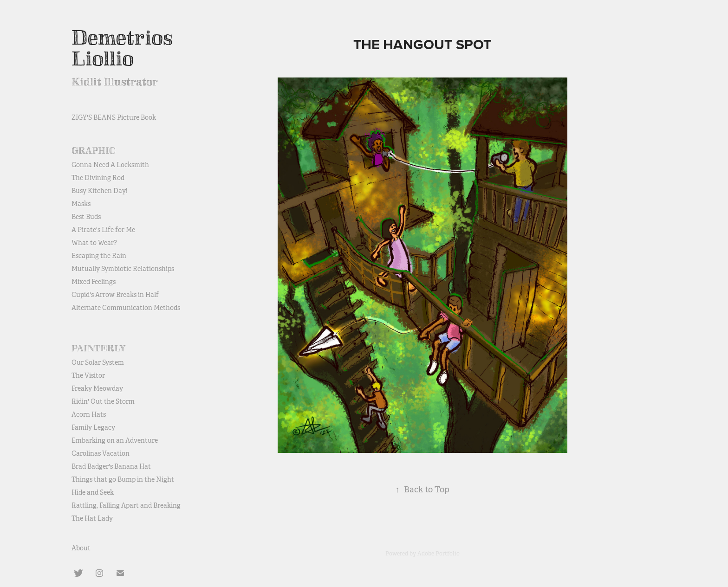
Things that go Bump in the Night (123, 479)
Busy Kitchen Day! (100, 191)
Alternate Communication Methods (126, 308)
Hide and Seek (93, 492)
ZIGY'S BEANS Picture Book (114, 117)
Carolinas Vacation (101, 453)
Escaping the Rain (99, 256)
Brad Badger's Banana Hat (111, 466)
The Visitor (88, 375)
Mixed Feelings (94, 282)
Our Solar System (98, 362)
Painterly (99, 348)
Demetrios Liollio (124, 48)
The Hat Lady (92, 518)
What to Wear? (94, 243)
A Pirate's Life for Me (103, 230)
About (81, 548)
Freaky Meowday (97, 388)
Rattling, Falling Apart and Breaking (126, 505)
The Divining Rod (98, 178)
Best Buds (86, 217)
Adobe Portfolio (439, 554)
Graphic (94, 151)
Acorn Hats (89, 414)
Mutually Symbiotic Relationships (123, 269)
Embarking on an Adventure (115, 440)
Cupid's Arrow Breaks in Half (115, 295)
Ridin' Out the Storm (103, 401)
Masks (81, 204)
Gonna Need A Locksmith (110, 165)
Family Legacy (93, 427)
